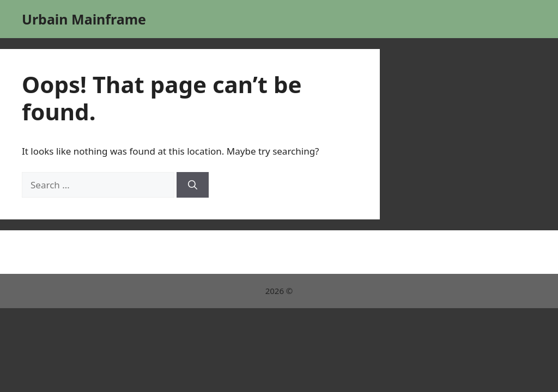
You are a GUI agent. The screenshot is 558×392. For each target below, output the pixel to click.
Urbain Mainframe (84, 19)
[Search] (193, 185)
